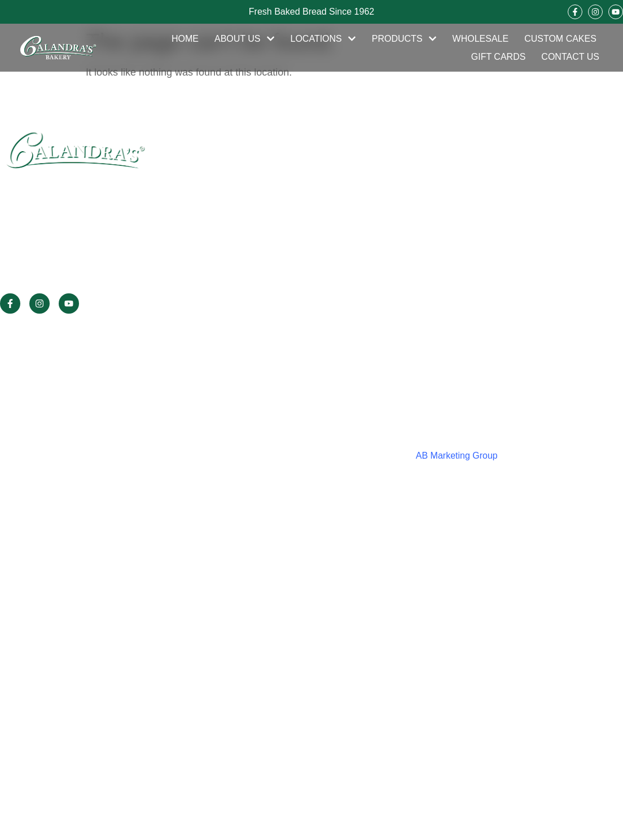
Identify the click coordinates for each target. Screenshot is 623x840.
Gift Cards (499, 57)
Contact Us (570, 57)
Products (404, 39)
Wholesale (481, 39)
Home (185, 39)
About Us (245, 39)
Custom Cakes (560, 39)
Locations (323, 39)
